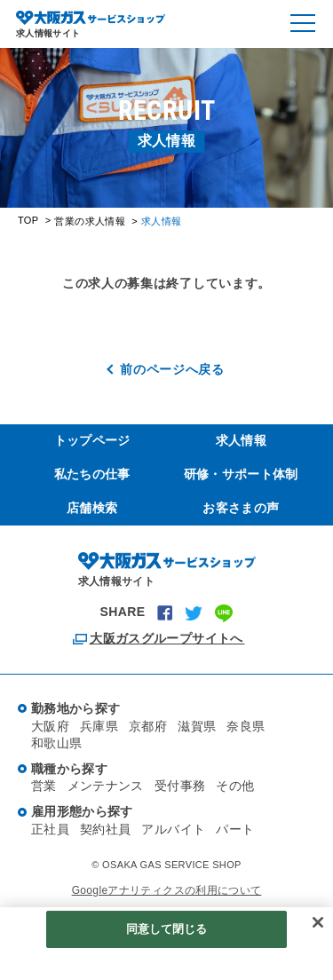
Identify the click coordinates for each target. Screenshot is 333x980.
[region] (166, 944)
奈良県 (246, 726)
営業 (44, 786)
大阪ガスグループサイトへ (166, 638)
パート (235, 829)
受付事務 (180, 786)
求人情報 (241, 440)
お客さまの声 (241, 508)
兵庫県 (99, 726)
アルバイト (173, 829)
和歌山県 (56, 743)
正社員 (50, 829)
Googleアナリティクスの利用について (167, 890)
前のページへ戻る (172, 369)
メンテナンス (106, 786)
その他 (235, 786)
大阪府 (50, 726)
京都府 (148, 726)
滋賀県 (197, 726)
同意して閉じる (167, 929)
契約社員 (105, 829)
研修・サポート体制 (241, 474)
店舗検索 (92, 508)
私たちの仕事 (92, 474)
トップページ (92, 440)
